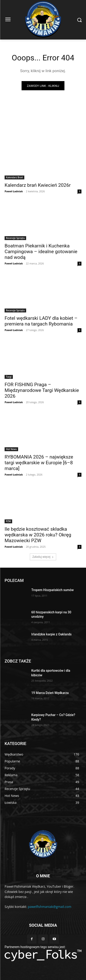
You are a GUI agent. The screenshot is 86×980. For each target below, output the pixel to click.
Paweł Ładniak (14, 191)
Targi (9, 377)
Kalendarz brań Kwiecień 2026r (38, 185)
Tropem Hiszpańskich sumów (53, 590)
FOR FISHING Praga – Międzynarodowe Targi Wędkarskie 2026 (42, 390)
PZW (8, 521)
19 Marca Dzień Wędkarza (50, 693)
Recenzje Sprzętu (15, 238)
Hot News (11, 449)
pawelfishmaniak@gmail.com (50, 907)
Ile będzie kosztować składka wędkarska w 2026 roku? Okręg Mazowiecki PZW (38, 535)
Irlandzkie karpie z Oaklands (52, 634)
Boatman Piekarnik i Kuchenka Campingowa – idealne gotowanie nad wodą (41, 252)
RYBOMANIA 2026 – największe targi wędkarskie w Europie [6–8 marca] (39, 463)
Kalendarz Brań (14, 177)
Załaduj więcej (43, 557)
